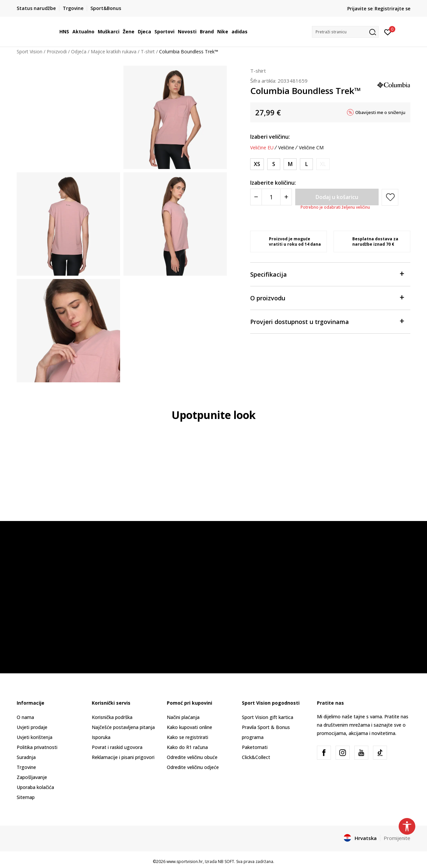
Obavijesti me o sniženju (380, 112)
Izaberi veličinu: (270, 137)
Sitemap (26, 797)
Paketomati (255, 747)
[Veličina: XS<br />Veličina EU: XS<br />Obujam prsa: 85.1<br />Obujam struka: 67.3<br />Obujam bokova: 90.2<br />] (257, 164)
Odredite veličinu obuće (192, 757)
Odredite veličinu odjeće (193, 767)
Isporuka (101, 737)
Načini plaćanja (183, 717)
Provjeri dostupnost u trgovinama (327, 321)
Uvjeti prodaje (32, 727)
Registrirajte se (392, 8)
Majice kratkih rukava (114, 51)
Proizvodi (57, 51)
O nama (25, 717)
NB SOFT (226, 861)
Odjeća (79, 51)
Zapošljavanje (32, 777)
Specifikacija (327, 274)
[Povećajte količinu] (286, 197)
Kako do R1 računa (187, 747)
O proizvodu (327, 297)
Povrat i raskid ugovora (117, 747)
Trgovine (26, 767)
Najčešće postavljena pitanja (123, 727)
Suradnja (26, 757)
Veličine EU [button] (262, 148)
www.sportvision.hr (185, 861)
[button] (345, 32)
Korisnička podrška (112, 717)
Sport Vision (30, 51)
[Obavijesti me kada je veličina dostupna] (323, 164)
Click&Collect (256, 757)
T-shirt (148, 51)
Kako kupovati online (189, 727)
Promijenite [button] (397, 838)
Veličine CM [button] (311, 148)
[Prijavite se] (388, 32)
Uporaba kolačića (35, 787)
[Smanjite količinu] (256, 197)
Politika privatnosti (37, 747)
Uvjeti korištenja (35, 737)
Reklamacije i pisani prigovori (123, 757)
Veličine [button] (286, 148)
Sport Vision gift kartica (268, 717)
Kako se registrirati (187, 737)
